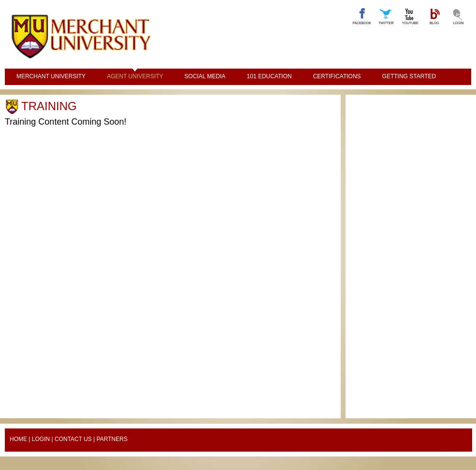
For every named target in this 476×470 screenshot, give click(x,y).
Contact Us (73, 439)
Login (41, 439)
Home (18, 439)
